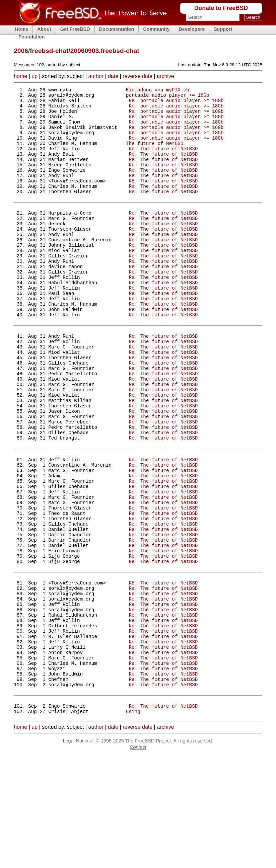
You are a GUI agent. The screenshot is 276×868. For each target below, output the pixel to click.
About (44, 29)
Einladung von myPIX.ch (158, 91)
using (133, 824)
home (20, 76)
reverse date (137, 76)
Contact (138, 860)
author (96, 76)
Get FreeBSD (75, 29)
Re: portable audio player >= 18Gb (176, 103)
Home (21, 29)
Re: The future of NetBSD (163, 161)
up (34, 76)
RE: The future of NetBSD (163, 199)
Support (223, 29)
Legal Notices (77, 853)
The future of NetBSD (155, 154)
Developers (192, 29)
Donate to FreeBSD (221, 8)
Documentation (117, 29)
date (113, 76)
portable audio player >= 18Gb (168, 97)
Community (156, 29)
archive (165, 76)
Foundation (31, 37)
